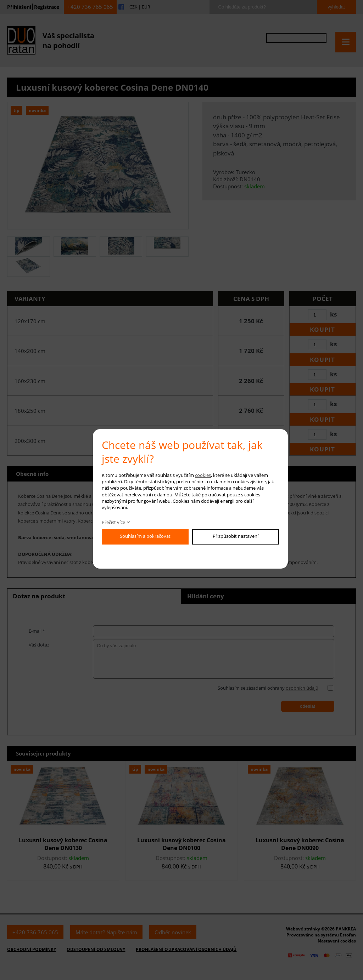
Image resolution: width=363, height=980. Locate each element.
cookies (203, 475)
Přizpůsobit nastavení (236, 536)
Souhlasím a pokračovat (145, 536)
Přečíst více (113, 522)
